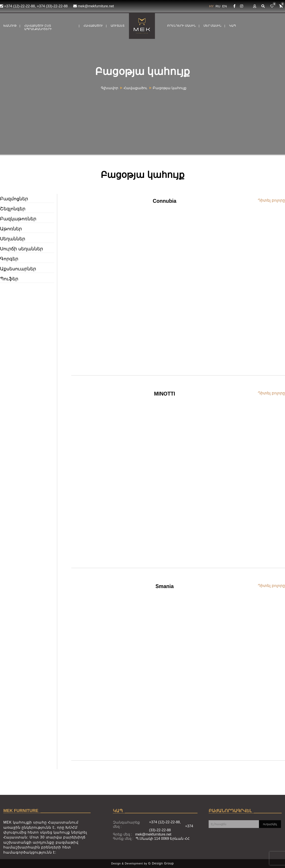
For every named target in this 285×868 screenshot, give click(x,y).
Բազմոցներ (14, 199)
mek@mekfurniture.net (94, 6)
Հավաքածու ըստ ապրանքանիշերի (38, 27)
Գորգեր (9, 259)
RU (218, 6)
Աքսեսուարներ (18, 269)
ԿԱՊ (232, 26)
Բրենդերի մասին (181, 26)
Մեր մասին (213, 26)
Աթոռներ (11, 229)
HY (212, 6)
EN (225, 6)
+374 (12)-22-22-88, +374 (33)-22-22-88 (34, 6)
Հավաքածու (93, 26)
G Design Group (161, 863)
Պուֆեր (9, 279)
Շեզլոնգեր (13, 209)
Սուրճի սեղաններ (21, 249)
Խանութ (10, 26)
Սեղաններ (13, 239)
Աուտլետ (118, 26)
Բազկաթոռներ (18, 219)
